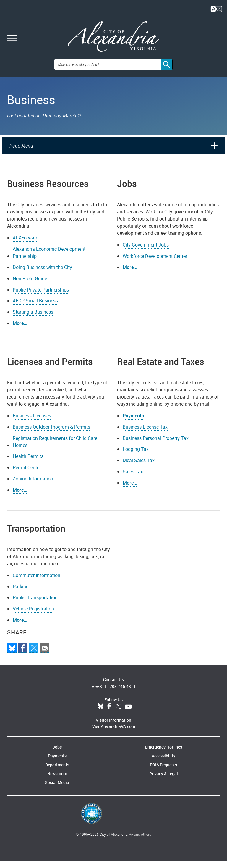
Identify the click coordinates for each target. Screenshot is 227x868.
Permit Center (27, 474)
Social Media (57, 789)
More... (130, 274)
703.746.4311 (123, 693)
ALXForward (26, 244)
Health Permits (28, 463)
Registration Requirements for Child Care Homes (55, 448)
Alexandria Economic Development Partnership (49, 259)
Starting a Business (33, 318)
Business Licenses (32, 422)
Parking (21, 593)
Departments (57, 771)
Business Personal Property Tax (156, 444)
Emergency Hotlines (164, 753)
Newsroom (57, 780)
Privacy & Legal (164, 780)
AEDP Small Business (35, 307)
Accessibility (163, 762)
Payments (133, 422)
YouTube (128, 713)
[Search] (167, 71)
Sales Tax (133, 478)
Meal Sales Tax (139, 467)
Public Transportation (35, 604)
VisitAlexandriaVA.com (114, 733)
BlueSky (101, 713)
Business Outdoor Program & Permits (51, 433)
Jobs (57, 753)
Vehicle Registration (33, 615)
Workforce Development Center (155, 263)
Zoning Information (33, 485)
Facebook (109, 713)
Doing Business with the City (42, 274)
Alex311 (99, 693)
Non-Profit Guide (30, 285)
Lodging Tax (136, 456)
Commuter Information (37, 582)
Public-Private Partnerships (41, 296)
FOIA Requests (163, 771)
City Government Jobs (146, 251)
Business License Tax (145, 433)
